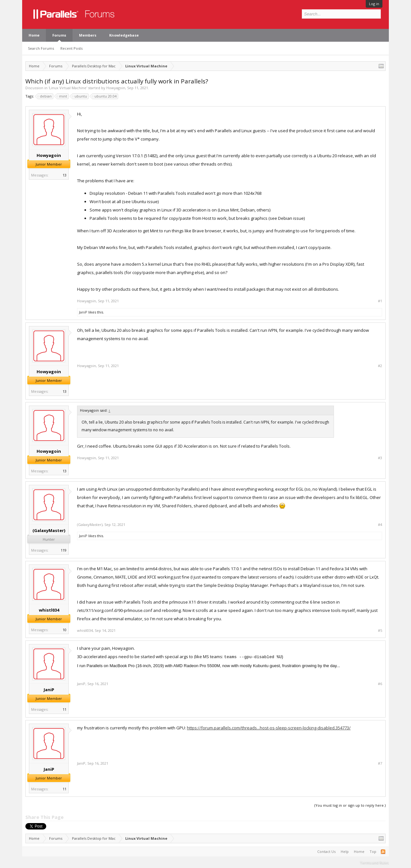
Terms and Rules (374, 862)
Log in (374, 4)
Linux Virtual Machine (68, 88)
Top (373, 851)
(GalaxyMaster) (49, 530)
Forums (59, 35)
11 (65, 709)
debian (45, 96)
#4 (380, 525)
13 (65, 175)
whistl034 (49, 610)
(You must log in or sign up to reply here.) (350, 805)
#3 (380, 458)
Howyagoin (116, 88)
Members (88, 35)
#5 (380, 631)
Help (345, 851)
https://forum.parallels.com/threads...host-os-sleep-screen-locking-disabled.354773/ (269, 728)
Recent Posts (71, 48)
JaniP (83, 312)
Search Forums (41, 48)
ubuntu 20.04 (105, 96)
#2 (380, 366)
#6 (380, 684)
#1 (380, 301)
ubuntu (80, 96)
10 (65, 630)
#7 (380, 763)
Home (34, 35)
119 (64, 550)
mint (62, 96)
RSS (383, 852)
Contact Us (326, 851)
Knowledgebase (124, 35)
